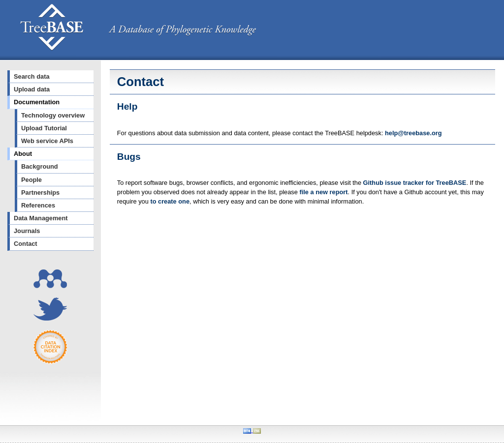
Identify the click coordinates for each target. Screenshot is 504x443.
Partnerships (40, 192)
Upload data (32, 89)
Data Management (41, 218)
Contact (26, 244)
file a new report (323, 192)
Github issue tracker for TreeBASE (415, 183)
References (38, 205)
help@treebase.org (413, 133)
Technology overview (53, 115)
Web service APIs (47, 141)
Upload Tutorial (44, 128)
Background (40, 166)
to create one (170, 201)
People (31, 180)
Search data (32, 76)
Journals (27, 231)
